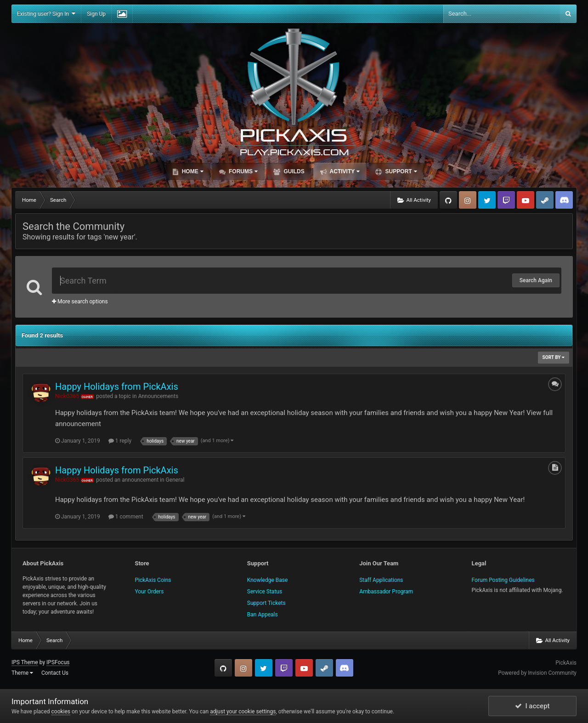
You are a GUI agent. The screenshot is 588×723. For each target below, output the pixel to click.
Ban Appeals (263, 615)
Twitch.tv (506, 200)
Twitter (487, 200)
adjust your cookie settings (243, 712)
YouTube (526, 200)
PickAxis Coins (153, 580)
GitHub (448, 200)
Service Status (265, 592)
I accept (532, 706)
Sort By (554, 357)
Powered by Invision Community (537, 673)
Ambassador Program (386, 592)
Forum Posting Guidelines (503, 580)
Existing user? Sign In (46, 14)
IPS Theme (25, 662)
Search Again (536, 280)
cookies (61, 712)
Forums (243, 171)
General (175, 480)
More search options (80, 302)
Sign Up (96, 14)
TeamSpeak (564, 200)
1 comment (126, 517)
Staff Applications (381, 580)
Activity (344, 171)
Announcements (158, 396)
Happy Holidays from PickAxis (117, 387)
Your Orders (149, 592)
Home (192, 171)
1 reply (120, 441)
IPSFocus (58, 662)
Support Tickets (266, 603)
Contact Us (55, 673)
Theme (22, 673)
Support (400, 171)
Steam (545, 200)
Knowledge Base (268, 580)
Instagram (468, 200)
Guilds (293, 171)
